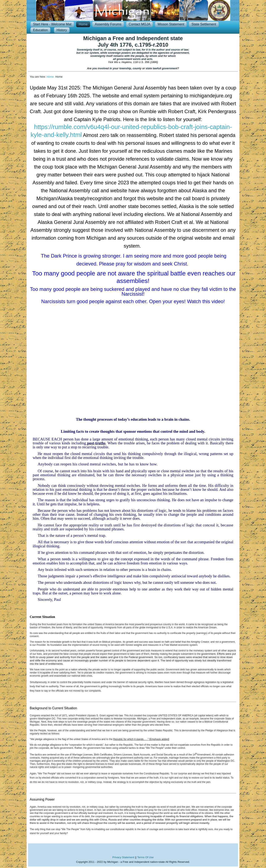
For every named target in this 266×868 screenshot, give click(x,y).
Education (40, 30)
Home (83, 24)
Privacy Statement (123, 857)
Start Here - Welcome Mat (52, 24)
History (62, 30)
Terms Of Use (145, 857)
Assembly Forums (108, 24)
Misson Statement (171, 24)
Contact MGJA (139, 24)
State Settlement (204, 24)
